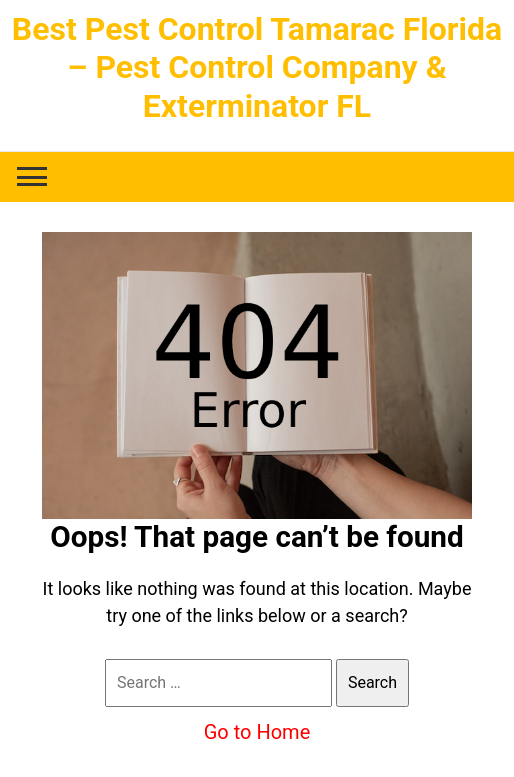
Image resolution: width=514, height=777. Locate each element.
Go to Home (257, 732)
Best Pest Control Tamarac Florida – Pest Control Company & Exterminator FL (257, 67)
